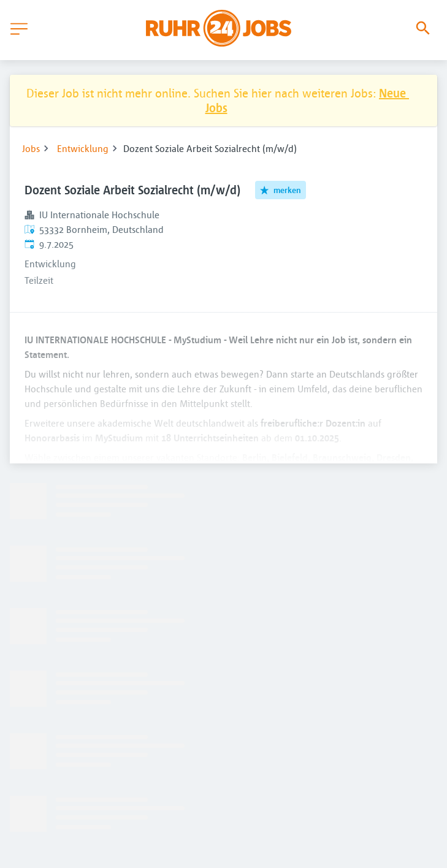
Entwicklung (83, 148)
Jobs (31, 148)
